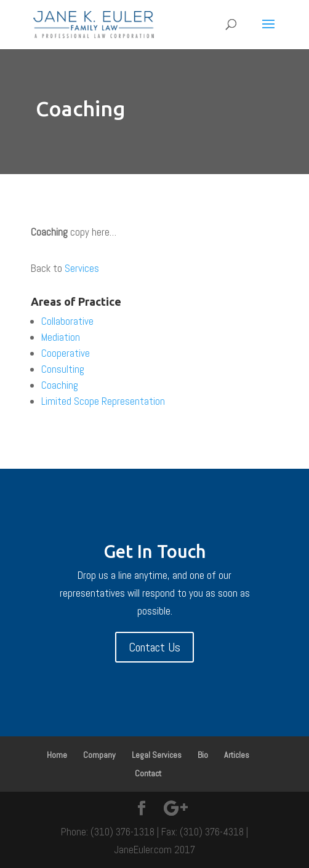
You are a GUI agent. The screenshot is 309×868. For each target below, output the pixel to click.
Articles (237, 755)
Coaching (60, 385)
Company (99, 755)
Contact (148, 773)
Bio (203, 755)
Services (82, 268)
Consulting (63, 369)
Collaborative (67, 321)
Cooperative (66, 353)
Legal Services (157, 755)
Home (57, 755)
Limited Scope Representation (103, 401)
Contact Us (154, 647)
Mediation (61, 337)
